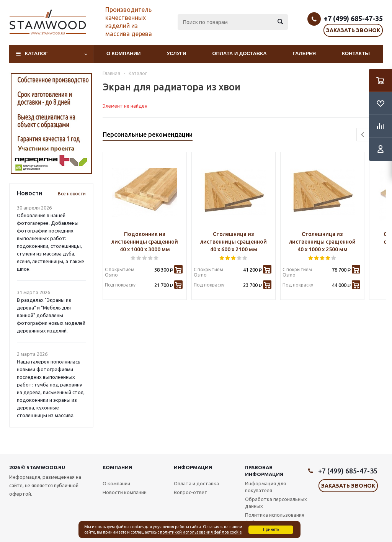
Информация (193, 467)
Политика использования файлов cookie (275, 518)
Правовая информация (264, 471)
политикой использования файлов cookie (201, 532)
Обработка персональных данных (276, 503)
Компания (117, 467)
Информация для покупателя (265, 487)
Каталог (36, 53)
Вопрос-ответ (191, 492)
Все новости (72, 194)
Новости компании (125, 492)
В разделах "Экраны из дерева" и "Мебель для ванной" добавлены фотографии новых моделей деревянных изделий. (51, 315)
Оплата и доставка (240, 53)
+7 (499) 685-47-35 (353, 18)
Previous (363, 135)
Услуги (176, 53)
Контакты (356, 53)
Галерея (305, 53)
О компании (123, 53)
